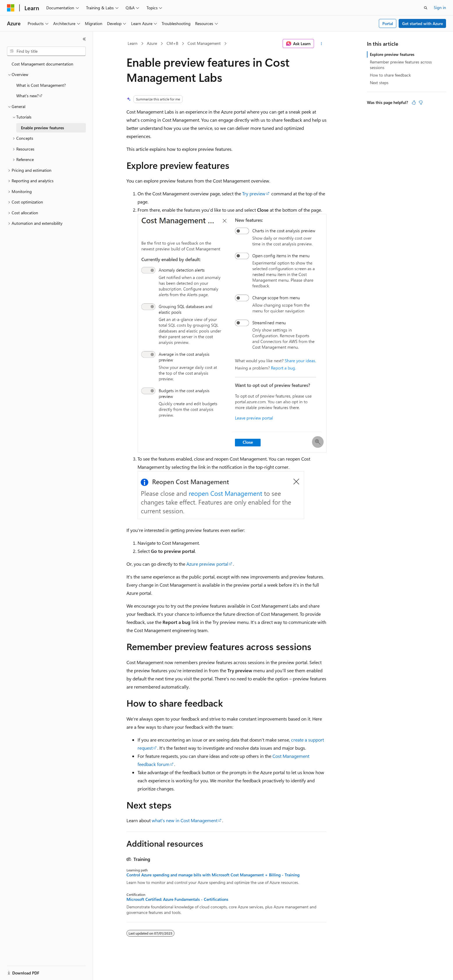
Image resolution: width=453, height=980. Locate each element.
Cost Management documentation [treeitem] (42, 64)
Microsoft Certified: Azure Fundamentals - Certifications (177, 899)
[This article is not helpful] (421, 102)
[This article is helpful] (414, 102)
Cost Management (204, 43)
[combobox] (46, 51)
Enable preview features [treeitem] (42, 128)
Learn (133, 43)
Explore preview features (392, 54)
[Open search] (426, 8)
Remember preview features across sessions (401, 64)
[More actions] (321, 44)
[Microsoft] (11, 8)
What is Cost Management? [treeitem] (41, 85)
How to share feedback (390, 75)
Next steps (379, 83)
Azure (152, 43)
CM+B (172, 43)
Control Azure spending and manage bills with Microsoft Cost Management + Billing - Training (213, 875)
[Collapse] (84, 39)
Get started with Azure (422, 23)
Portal (388, 23)
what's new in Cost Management (185, 820)
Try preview (254, 193)
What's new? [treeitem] (27, 96)
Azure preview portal (207, 564)
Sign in (440, 7)
